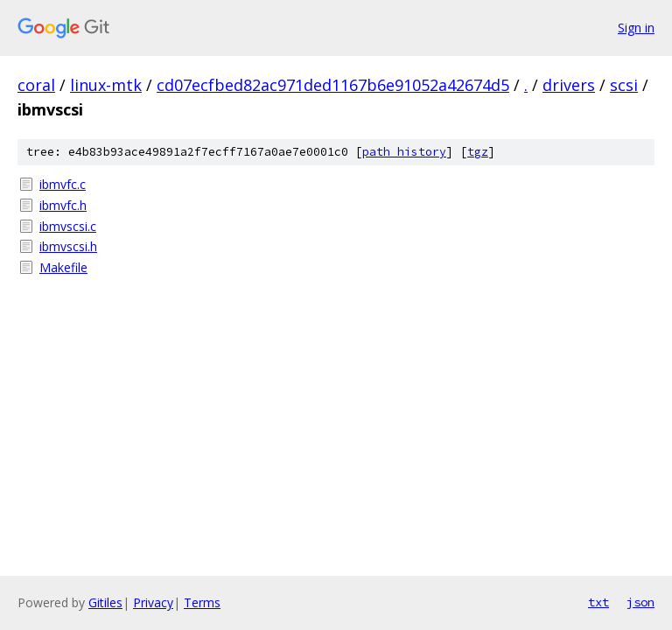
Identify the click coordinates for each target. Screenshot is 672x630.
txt (598, 602)
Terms (202, 602)
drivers (569, 85)
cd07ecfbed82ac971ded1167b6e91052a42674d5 (333, 85)
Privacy (153, 602)
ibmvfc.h (63, 205)
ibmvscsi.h (68, 246)
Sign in (636, 28)
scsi (624, 85)
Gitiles (105, 602)
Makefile (63, 267)
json (640, 602)
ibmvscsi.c (68, 226)
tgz (478, 152)
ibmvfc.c (63, 184)
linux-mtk (106, 85)
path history (404, 152)
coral (36, 85)
